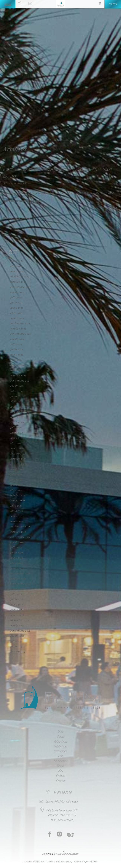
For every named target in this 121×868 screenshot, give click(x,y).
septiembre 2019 (20, 537)
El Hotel (60, 737)
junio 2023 (16, 396)
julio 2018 (16, 594)
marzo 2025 (17, 318)
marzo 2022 (17, 448)
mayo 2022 (17, 438)
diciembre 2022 (20, 412)
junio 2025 (16, 302)
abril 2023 (16, 401)
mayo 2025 (17, 308)
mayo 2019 (17, 558)
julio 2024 (16, 344)
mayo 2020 (17, 516)
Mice (61, 756)
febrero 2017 (18, 651)
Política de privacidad (85, 861)
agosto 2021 (17, 469)
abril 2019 (16, 563)
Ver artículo (111, 208)
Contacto (60, 776)
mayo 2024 (17, 354)
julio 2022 (16, 427)
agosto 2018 (17, 589)
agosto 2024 (17, 339)
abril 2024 (16, 360)
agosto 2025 (17, 292)
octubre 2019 (18, 532)
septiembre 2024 (20, 334)
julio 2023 (16, 391)
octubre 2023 (18, 375)
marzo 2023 (17, 407)
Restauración (60, 751)
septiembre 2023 (20, 381)
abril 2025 (16, 313)
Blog (61, 771)
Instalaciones (61, 747)
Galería (60, 766)
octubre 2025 (18, 282)
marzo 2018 (17, 615)
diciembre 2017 (19, 620)
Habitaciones (61, 742)
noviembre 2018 (20, 573)
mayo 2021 (16, 485)
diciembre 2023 (20, 370)
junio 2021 (16, 479)
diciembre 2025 (20, 276)
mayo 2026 (17, 261)
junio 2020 (17, 511)
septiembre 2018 (20, 584)
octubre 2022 (18, 417)
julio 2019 (16, 547)
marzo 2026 (17, 271)
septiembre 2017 (20, 631)
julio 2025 (16, 297)
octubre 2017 (18, 625)
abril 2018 (16, 610)
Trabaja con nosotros (59, 861)
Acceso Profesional (35, 861)
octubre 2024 (18, 328)
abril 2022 (16, 443)
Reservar (60, 781)
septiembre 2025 (20, 287)
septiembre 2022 (20, 422)
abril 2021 (16, 490)
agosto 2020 (17, 500)
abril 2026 (16, 266)
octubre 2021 (18, 459)
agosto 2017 (17, 636)
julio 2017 (16, 641)
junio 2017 (16, 646)
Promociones (60, 761)
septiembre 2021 (20, 464)
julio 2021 (16, 474)
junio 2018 (16, 599)
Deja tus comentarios (16, 218)
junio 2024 (17, 349)
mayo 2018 (17, 604)
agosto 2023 (17, 386)
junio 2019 (16, 552)
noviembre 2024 (20, 323)
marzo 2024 (17, 365)
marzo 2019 (17, 568)
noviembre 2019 (20, 526)
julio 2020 (16, 506)
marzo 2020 (17, 521)
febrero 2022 (18, 453)
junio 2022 (16, 433)
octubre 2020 (18, 495)
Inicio (61, 732)
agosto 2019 (17, 542)
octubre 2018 (18, 578)
